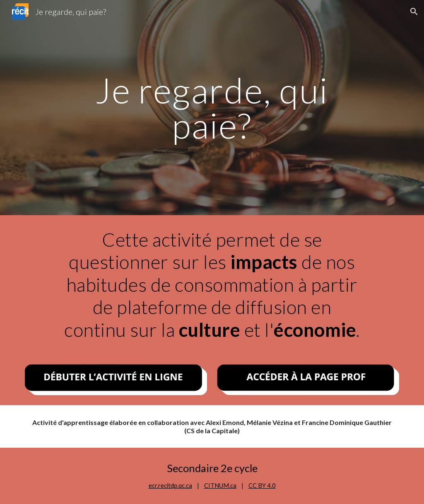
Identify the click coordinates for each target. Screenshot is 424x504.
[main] (212, 108)
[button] (414, 12)
